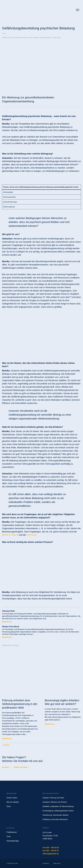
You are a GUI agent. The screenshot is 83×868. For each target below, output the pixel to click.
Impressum (46, 863)
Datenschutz (57, 863)
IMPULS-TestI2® (10, 535)
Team (9, 806)
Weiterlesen (7, 622)
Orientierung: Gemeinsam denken (56, 815)
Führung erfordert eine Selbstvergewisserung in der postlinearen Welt (20, 704)
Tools (8, 837)
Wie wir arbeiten (13, 802)
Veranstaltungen (13, 841)
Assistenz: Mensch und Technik (55, 802)
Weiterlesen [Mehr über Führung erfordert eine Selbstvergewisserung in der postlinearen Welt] (7, 739)
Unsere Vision (12, 798)
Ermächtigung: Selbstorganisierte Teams (58, 811)
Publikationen (12, 832)
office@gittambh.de (51, 854)
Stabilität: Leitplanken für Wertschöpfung (58, 806)
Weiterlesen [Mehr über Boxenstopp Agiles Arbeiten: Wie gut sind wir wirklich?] (50, 724)
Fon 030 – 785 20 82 (51, 848)
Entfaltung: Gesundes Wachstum (55, 819)
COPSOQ (31, 535)
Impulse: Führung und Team (53, 798)
